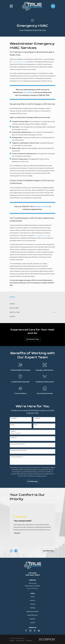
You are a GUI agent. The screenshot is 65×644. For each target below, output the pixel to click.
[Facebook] (26, 631)
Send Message (32, 481)
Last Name (37, 418)
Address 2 (13, 438)
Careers (32, 600)
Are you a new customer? (18, 444)
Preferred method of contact (19, 450)
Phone (12, 425)
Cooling (33, 604)
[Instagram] (30, 631)
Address (13, 431)
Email (36, 425)
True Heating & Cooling (19, 62)
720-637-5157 (33, 575)
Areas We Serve (33, 615)
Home (33, 597)
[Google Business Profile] (39, 631)
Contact (33, 622)
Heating (33, 608)
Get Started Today (32, 339)
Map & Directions (32, 588)
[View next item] (16, 551)
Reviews (32, 619)
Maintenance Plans (33, 611)
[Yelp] (35, 631)
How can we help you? (17, 457)
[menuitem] (32, 304)
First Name (14, 418)
